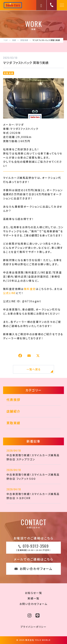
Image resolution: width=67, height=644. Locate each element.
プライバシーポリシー (33, 627)
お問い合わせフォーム (33, 604)
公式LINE (9, 293)
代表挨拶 (14, 399)
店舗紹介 (14, 411)
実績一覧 (33, 598)
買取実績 (9, 73)
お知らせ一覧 (33, 593)
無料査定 (30, 289)
